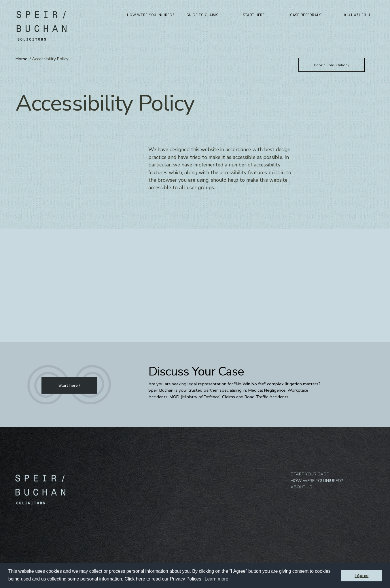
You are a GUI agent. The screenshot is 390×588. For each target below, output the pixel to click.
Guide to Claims (202, 15)
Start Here (254, 15)
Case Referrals (306, 15)
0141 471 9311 (357, 15)
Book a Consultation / (332, 65)
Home (21, 59)
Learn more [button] (217, 579)
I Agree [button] (361, 576)
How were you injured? (151, 15)
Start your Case (310, 421)
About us (301, 434)
